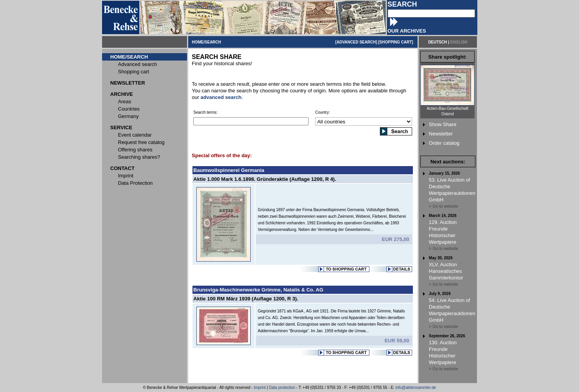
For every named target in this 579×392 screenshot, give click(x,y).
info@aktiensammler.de (416, 388)
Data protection (282, 388)
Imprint (260, 388)
